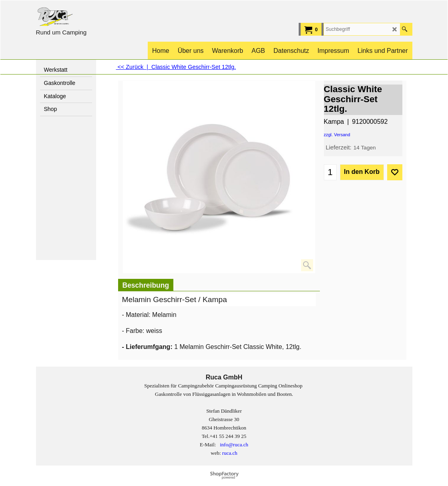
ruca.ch (230, 453)
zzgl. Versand (337, 135)
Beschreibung (146, 285)
